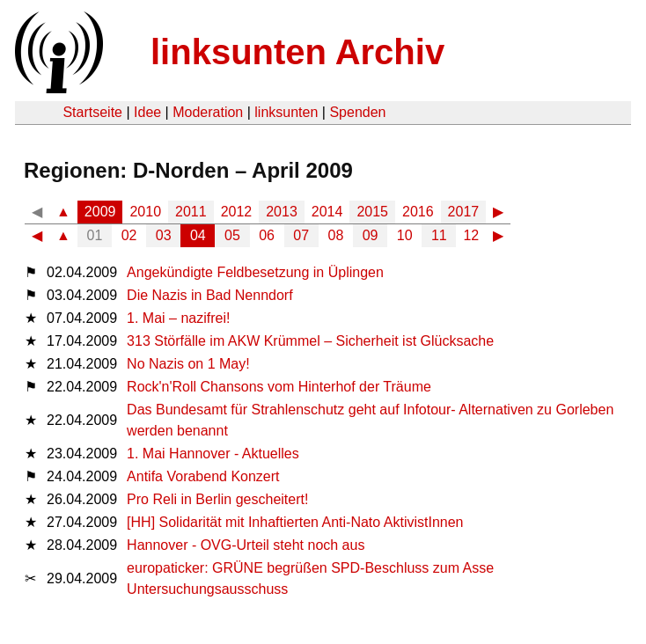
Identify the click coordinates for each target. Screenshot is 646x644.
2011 (191, 212)
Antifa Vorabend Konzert (203, 476)
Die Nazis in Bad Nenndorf (210, 295)
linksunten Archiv (297, 52)
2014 (327, 212)
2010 (145, 212)
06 (267, 235)
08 (336, 235)
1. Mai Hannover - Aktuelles (213, 454)
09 (371, 235)
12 (471, 235)
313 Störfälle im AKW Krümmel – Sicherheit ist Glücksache (310, 341)
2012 (237, 212)
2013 (282, 212)
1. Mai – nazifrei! (178, 318)
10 (405, 235)
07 (301, 235)
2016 (418, 212)
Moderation (208, 112)
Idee (147, 112)
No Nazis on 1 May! (188, 364)
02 (129, 235)
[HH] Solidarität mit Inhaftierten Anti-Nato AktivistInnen (295, 522)
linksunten (286, 112)
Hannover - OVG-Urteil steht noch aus (246, 545)
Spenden (357, 112)
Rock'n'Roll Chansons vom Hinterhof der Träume (279, 387)
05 (232, 235)
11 (439, 235)
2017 (464, 212)
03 (164, 235)
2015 (372, 212)
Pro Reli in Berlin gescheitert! (217, 499)
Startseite (92, 112)
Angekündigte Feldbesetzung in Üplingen (255, 272)
